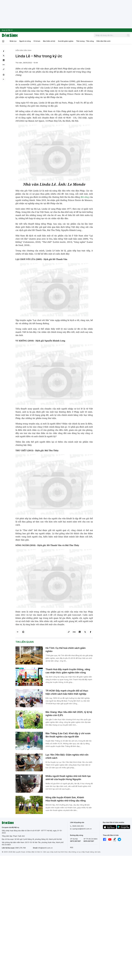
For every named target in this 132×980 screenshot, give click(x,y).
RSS (72, 847)
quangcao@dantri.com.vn (82, 829)
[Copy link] (4, 69)
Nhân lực (13, 41)
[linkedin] (4, 60)
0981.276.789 (20, 848)
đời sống (85, 197)
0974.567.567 (89, 841)
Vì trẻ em (37, 41)
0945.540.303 (78, 826)
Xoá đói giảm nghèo (66, 41)
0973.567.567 (75, 841)
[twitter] (4, 56)
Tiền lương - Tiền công (85, 41)
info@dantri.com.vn (45, 848)
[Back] (4, 79)
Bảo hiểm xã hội (49, 41)
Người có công (25, 41)
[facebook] (4, 51)
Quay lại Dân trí (7, 30)
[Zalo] (4, 65)
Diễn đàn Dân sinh (103, 41)
